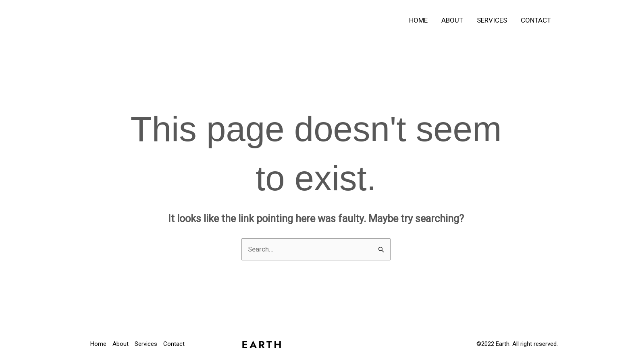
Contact (536, 20)
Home (418, 20)
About (452, 20)
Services (492, 20)
